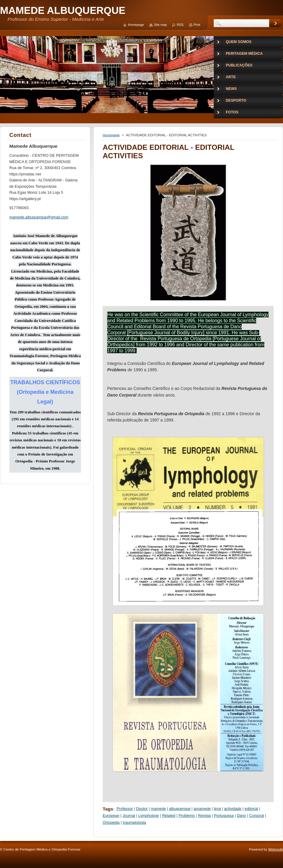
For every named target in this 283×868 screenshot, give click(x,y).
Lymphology (149, 815)
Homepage (111, 135)
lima (217, 809)
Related (169, 815)
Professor (125, 809)
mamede (158, 809)
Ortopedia (111, 822)
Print (197, 25)
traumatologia (135, 822)
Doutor (142, 809)
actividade (233, 809)
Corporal (257, 815)
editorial (251, 809)
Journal (129, 815)
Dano (241, 815)
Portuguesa (224, 815)
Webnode (276, 849)
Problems (187, 815)
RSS (180, 25)
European (111, 815)
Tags (108, 809)
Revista (204, 815)
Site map (160, 25)
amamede (202, 809)
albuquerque (180, 809)
